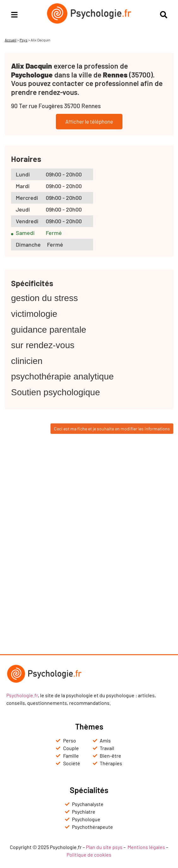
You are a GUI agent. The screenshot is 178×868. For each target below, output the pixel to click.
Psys (24, 40)
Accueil (11, 40)
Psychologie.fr (22, 695)
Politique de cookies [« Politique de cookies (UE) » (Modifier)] (89, 855)
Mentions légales (146, 847)
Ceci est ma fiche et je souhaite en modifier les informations (112, 429)
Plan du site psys (104, 847)
